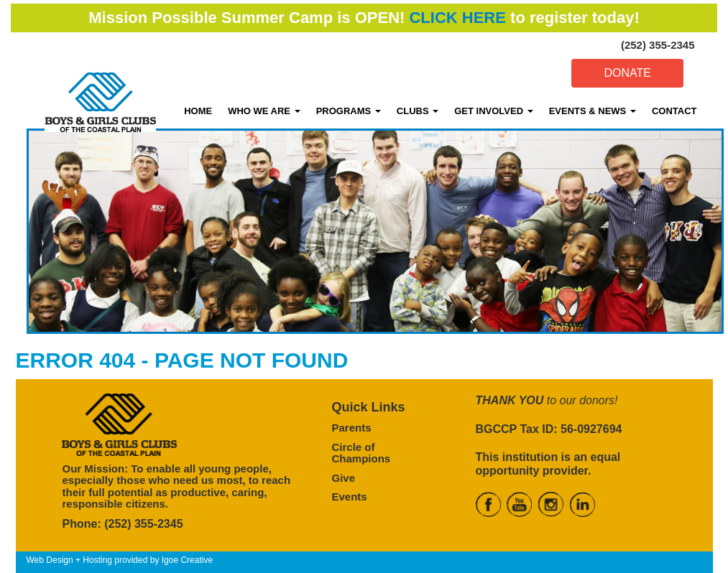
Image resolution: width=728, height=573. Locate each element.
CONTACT (674, 111)
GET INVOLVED (493, 111)
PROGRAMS (349, 111)
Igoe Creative (187, 560)
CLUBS (418, 111)
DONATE (627, 73)
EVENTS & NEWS (593, 111)
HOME (198, 111)
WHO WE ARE (264, 111)
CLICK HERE (457, 18)
